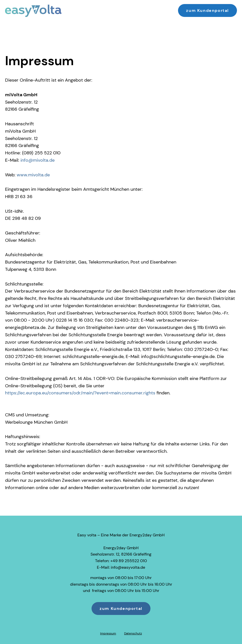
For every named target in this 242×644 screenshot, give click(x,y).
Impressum (108, 633)
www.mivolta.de (33, 175)
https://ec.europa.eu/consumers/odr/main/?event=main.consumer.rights (80, 393)
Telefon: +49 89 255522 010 (121, 561)
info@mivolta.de (38, 160)
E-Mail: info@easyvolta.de (121, 567)
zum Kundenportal (207, 10)
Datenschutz (133, 633)
